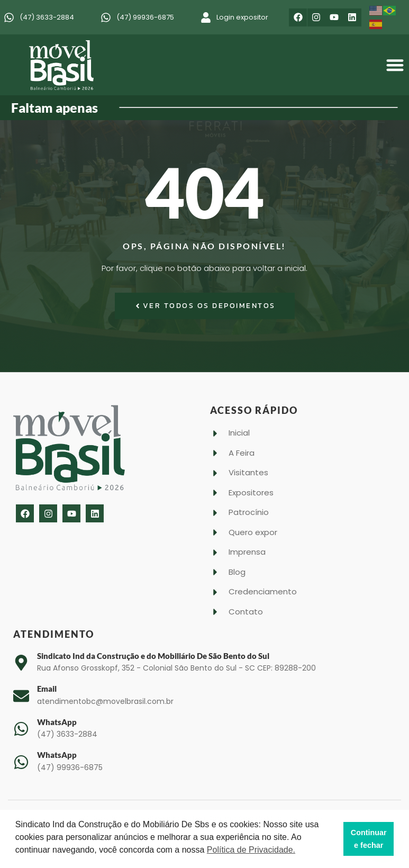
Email (47, 689)
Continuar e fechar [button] (369, 839)
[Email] (21, 696)
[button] (396, 65)
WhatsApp (57, 722)
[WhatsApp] (21, 729)
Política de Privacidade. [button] (251, 850)
